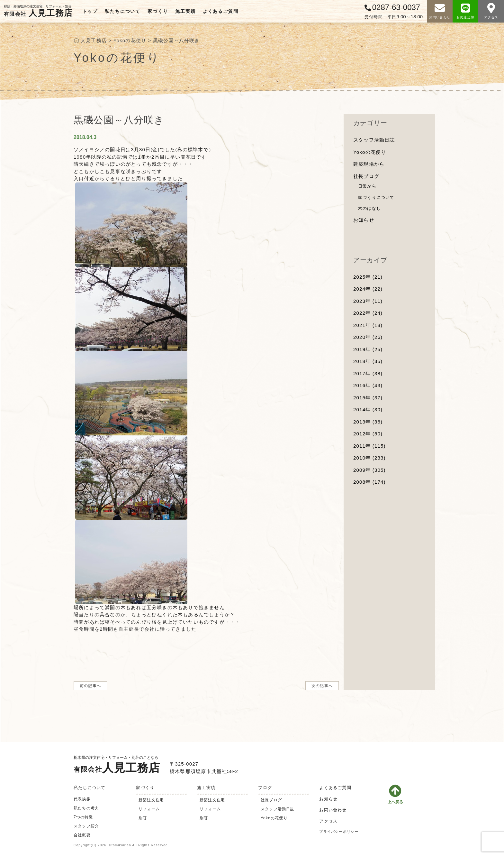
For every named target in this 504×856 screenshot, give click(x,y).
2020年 (368, 337)
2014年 (368, 409)
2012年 (368, 434)
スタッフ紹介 (86, 826)
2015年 (368, 398)
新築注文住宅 (151, 800)
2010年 (369, 458)
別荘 (143, 818)
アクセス (328, 821)
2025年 (368, 277)
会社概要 (82, 835)
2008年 (369, 482)
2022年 (368, 313)
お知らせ (364, 220)
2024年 (368, 289)
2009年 (369, 470)
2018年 (368, 361)
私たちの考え (86, 808)
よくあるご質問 (221, 11)
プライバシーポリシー (339, 832)
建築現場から (369, 164)
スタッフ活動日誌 (374, 140)
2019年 (368, 349)
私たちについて (123, 11)
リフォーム (149, 809)
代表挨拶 (82, 799)
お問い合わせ (333, 810)
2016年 (368, 385)
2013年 (368, 422)
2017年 (368, 373)
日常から (367, 186)
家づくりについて (376, 197)
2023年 (368, 301)
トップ (90, 11)
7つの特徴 (83, 817)
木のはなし (369, 208)
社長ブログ (366, 176)
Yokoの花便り (370, 152)
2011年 (369, 446)
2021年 (368, 325)
